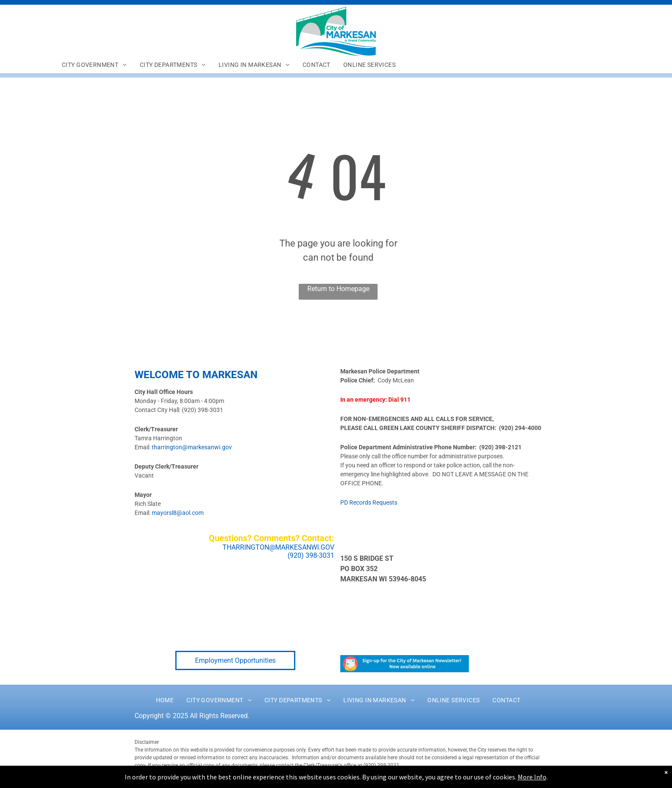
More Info (532, 777)
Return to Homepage (338, 289)
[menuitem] (94, 65)
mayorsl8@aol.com (178, 513)
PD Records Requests (369, 502)
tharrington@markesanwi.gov (192, 447)
